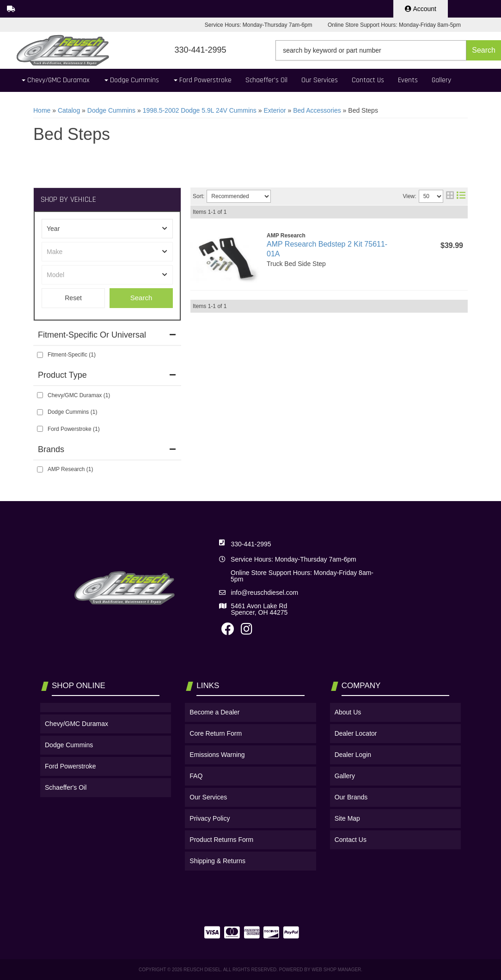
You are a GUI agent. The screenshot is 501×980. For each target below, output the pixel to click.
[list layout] (461, 196)
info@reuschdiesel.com (264, 593)
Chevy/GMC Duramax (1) (79, 395)
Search (141, 298)
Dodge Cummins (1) (72, 412)
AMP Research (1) (70, 469)
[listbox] (107, 229)
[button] (388, 50)
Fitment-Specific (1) (72, 355)
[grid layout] (450, 196)
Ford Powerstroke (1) (74, 429)
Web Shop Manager (336, 970)
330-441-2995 (251, 544)
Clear (73, 298)
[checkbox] (40, 355)
